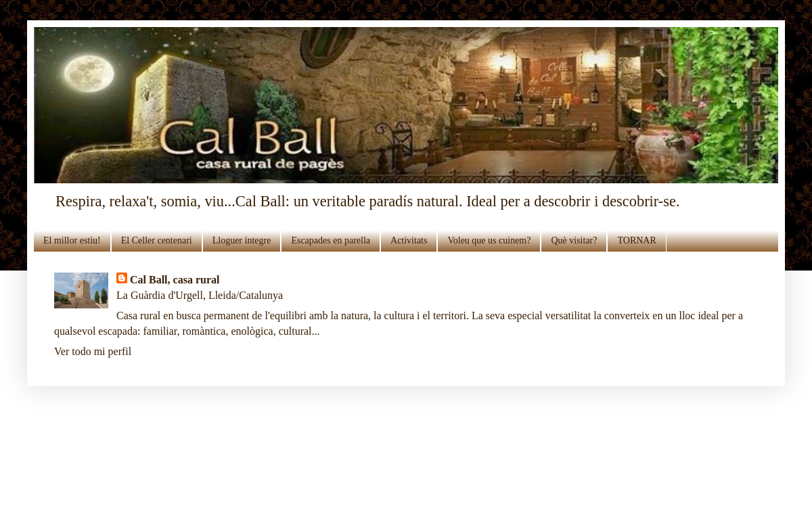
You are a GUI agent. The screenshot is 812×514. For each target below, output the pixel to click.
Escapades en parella (331, 240)
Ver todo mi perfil (93, 351)
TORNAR (636, 240)
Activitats (409, 240)
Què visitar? (574, 240)
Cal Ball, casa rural (175, 280)
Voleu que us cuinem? (489, 240)
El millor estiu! (72, 240)
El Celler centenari (157, 240)
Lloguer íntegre (242, 240)
